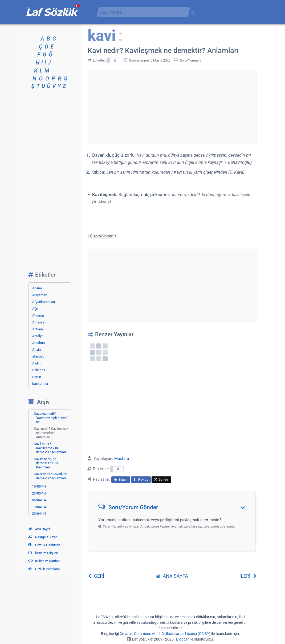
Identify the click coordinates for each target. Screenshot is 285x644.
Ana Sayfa (39, 529)
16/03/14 (39, 486)
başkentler (40, 384)
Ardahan (38, 343)
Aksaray (38, 315)
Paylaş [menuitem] (141, 480)
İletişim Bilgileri (43, 553)
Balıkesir (39, 370)
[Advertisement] (172, 107)
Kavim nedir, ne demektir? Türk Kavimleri (46, 463)
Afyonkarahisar (44, 302)
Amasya (38, 322)
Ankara (38, 329)
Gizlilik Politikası (44, 569)
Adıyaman (40, 295)
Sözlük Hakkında (44, 545)
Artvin (36, 349)
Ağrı (35, 309)
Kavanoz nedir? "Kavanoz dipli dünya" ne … (51, 418)
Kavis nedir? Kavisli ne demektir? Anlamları (50, 476)
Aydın (36, 363)
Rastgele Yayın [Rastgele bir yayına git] (43, 537)
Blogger (182, 639)
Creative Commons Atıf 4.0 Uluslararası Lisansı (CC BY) (165, 634)
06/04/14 (39, 500)
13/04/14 (39, 507)
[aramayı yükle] (141, 12)
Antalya (38, 336)
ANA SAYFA (172, 576)
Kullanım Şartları (44, 561)
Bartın (37, 377)
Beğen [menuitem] (121, 480)
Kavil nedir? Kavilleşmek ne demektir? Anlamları (50, 448)
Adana (37, 288)
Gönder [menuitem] (161, 480)
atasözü (38, 356)
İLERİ (248, 576)
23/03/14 (39, 493)
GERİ (96, 576)
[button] (174, 509)
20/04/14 (39, 514)
